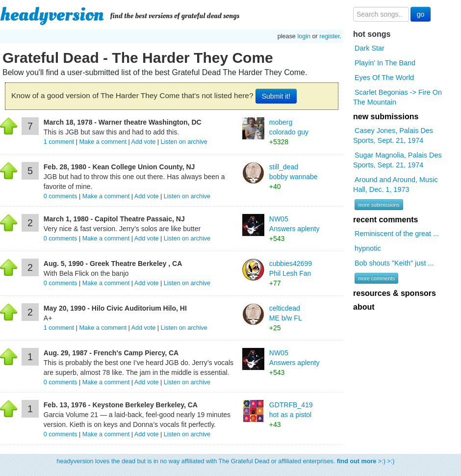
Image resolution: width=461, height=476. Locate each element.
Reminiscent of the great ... (397, 234)
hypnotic (368, 248)
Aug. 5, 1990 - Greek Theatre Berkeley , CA (113, 264)
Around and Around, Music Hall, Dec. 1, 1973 (396, 185)
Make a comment (103, 142)
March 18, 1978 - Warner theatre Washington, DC (123, 122)
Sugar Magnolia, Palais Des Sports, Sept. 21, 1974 (397, 160)
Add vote (144, 142)
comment (60, 142)
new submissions (386, 117)
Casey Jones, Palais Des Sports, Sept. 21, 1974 (393, 135)
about (364, 307)
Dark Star (370, 48)
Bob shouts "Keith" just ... (394, 263)
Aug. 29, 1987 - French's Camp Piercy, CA (111, 353)
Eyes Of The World (384, 78)
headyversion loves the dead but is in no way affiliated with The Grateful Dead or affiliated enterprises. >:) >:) (226, 461)
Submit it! (276, 96)
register (329, 36)
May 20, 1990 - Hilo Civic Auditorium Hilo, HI (115, 308)
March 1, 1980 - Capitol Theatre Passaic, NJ (114, 219)
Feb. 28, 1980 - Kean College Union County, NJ (119, 167)
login (304, 36)
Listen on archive (184, 142)
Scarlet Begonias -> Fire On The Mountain (397, 97)
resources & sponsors (395, 293)
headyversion (52, 15)
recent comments (386, 220)
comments (61, 196)
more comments (376, 278)
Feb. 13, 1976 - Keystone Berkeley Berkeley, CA (121, 405)
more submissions (379, 205)
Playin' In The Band (385, 63)
